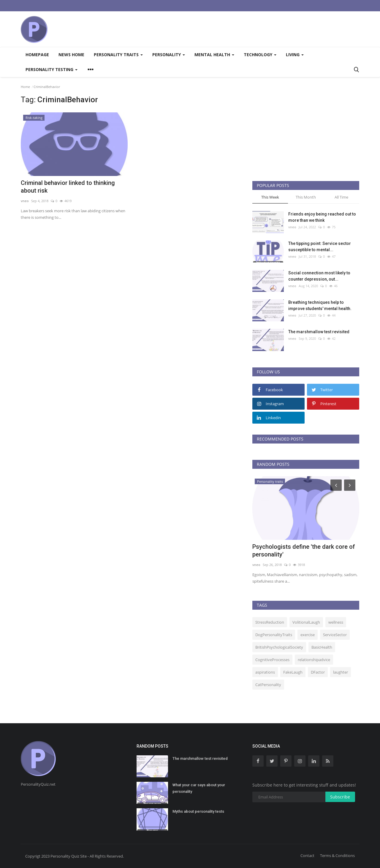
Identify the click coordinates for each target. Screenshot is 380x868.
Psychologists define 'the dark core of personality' (304, 551)
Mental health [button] (214, 55)
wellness (336, 622)
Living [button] (295, 55)
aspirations (265, 672)
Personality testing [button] (52, 69)
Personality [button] (169, 55)
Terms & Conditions (337, 856)
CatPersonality (268, 685)
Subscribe (340, 797)
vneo (25, 201)
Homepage (37, 55)
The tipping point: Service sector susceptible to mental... (320, 247)
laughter (341, 672)
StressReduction (270, 622)
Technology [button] (260, 55)
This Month (306, 197)
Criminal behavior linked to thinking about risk (68, 187)
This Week (270, 197)
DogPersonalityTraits (274, 635)
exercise (308, 635)
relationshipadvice (314, 660)
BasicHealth (322, 647)
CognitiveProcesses (272, 660)
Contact (307, 856)
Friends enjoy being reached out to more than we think (322, 217)
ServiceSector (335, 635)
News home (71, 55)
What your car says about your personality (199, 788)
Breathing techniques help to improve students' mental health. (320, 305)
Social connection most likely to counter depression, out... (319, 276)
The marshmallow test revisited (319, 332)
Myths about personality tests (198, 811)
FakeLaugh (293, 672)
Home (25, 87)
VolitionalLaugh (306, 622)
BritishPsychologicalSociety (279, 647)
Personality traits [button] (118, 55)
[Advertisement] (251, 29)
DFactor (318, 672)
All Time (341, 197)
